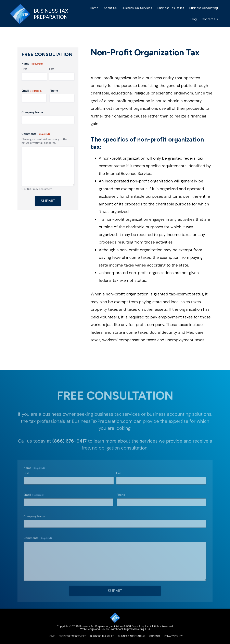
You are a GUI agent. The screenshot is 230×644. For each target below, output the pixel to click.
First (24, 69)
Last (52, 69)
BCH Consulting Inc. (137, 626)
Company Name (32, 112)
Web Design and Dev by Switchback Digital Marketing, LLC (115, 629)
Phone (54, 91)
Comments (36, 134)
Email (32, 91)
